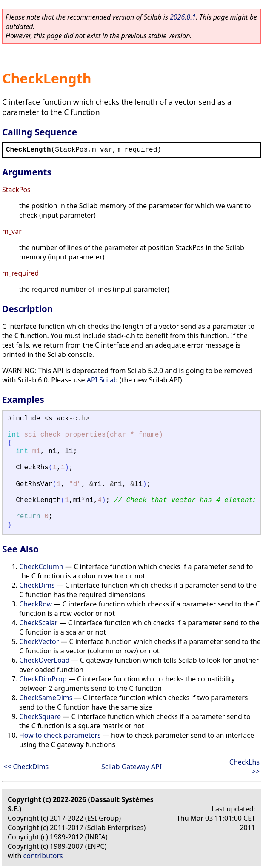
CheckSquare (40, 716)
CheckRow (36, 604)
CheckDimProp (43, 679)
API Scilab (102, 380)
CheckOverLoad (44, 660)
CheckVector (39, 641)
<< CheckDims (26, 767)
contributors (43, 856)
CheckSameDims (46, 698)
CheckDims (37, 585)
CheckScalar (38, 623)
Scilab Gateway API (131, 767)
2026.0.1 (183, 17)
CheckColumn (41, 566)
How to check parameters (60, 735)
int (14, 435)
